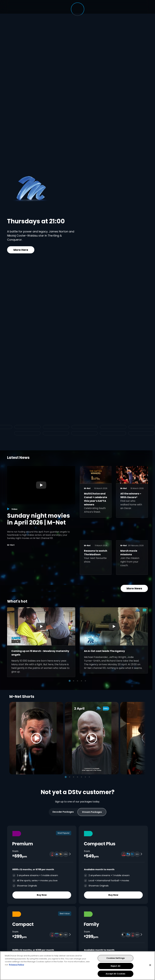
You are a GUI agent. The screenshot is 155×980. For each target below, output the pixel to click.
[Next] (142, 738)
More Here (21, 250)
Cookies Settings (115, 958)
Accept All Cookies (115, 974)
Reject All (115, 966)
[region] (77, 966)
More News (134, 588)
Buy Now (42, 895)
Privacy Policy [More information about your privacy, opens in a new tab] (16, 965)
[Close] (150, 965)
